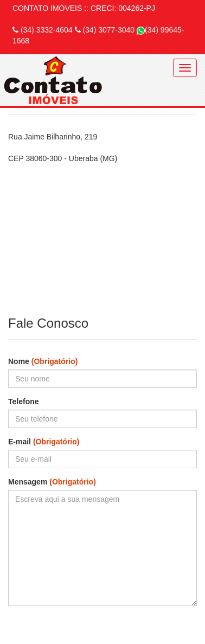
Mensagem (52, 482)
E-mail (44, 442)
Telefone (24, 401)
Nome (43, 361)
